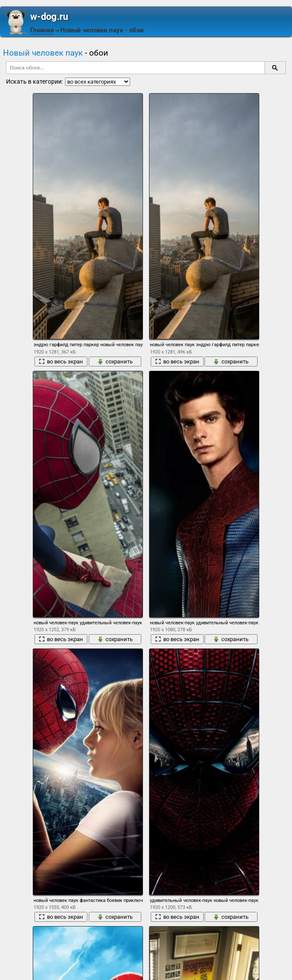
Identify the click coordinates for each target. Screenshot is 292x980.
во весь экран (61, 362)
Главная (42, 30)
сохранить (115, 362)
